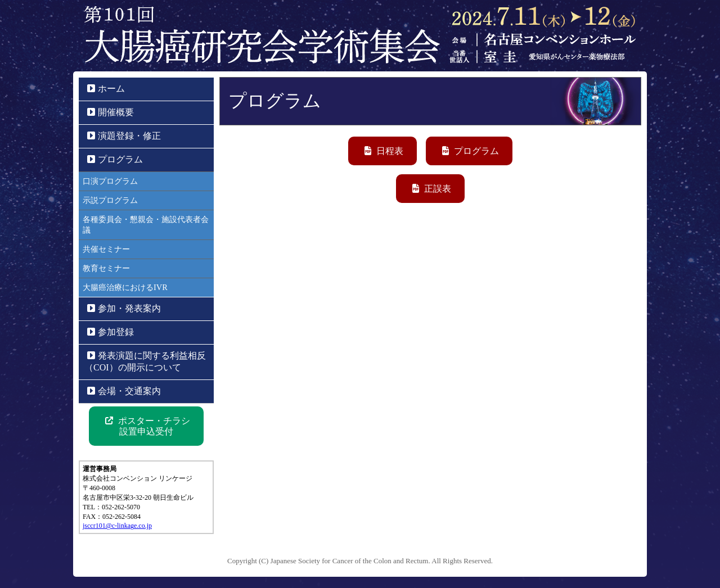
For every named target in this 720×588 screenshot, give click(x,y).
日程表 (384, 151)
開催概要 (111, 112)
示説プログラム (110, 200)
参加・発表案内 (124, 308)
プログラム (471, 151)
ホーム (106, 89)
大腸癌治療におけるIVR (125, 287)
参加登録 (111, 332)
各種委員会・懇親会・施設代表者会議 (146, 225)
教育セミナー (106, 268)
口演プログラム (110, 181)
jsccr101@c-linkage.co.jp (117, 526)
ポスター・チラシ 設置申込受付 (148, 426)
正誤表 (432, 189)
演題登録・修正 (124, 136)
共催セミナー (106, 249)
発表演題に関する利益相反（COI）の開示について (145, 361)
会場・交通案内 (124, 391)
